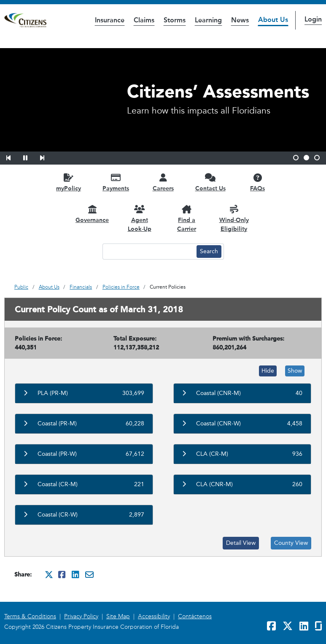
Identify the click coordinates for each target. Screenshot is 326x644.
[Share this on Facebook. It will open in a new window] (62, 574)
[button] (14, 157)
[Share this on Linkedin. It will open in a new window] (76, 574)
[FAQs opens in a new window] (258, 182)
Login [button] (313, 19)
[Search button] (209, 252)
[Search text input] (148, 252)
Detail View (241, 543)
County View (291, 543)
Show (295, 371)
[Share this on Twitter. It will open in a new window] (49, 574)
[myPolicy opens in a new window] (69, 182)
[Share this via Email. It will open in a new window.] (89, 574)
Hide (268, 371)
